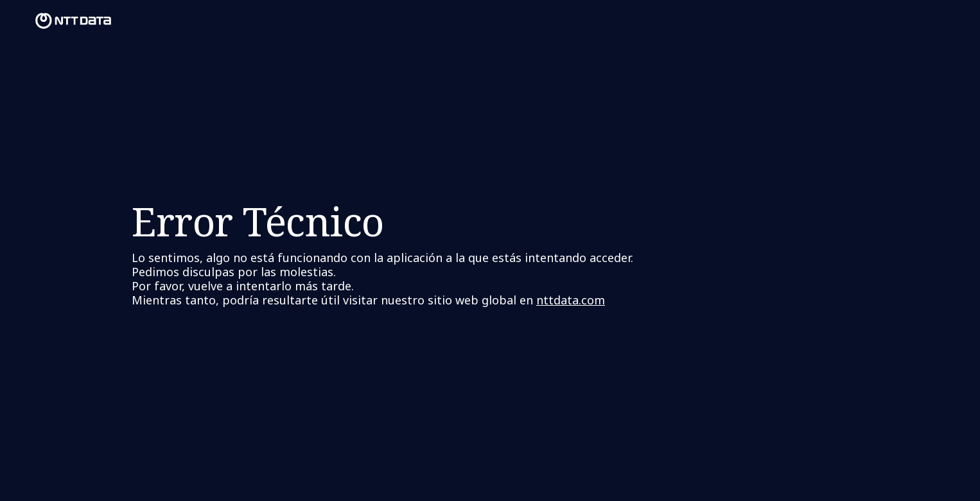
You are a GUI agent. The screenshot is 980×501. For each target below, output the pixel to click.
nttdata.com (571, 300)
